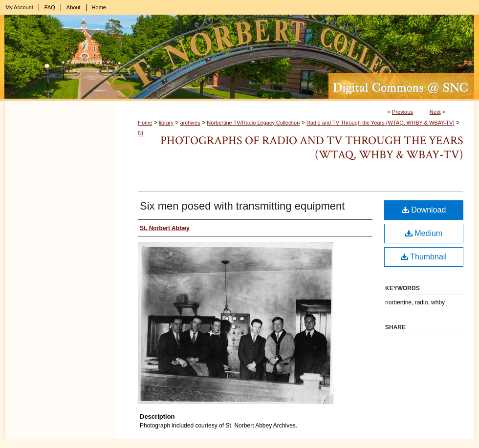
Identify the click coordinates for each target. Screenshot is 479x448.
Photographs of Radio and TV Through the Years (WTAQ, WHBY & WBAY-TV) (312, 148)
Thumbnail (424, 257)
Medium (424, 233)
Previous (403, 112)
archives (190, 123)
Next (435, 112)
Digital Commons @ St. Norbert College (239, 58)
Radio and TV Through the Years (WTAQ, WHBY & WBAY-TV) (381, 123)
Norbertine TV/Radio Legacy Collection (253, 123)
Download (424, 210)
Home (145, 123)
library (166, 123)
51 (141, 133)
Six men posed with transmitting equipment (242, 206)
